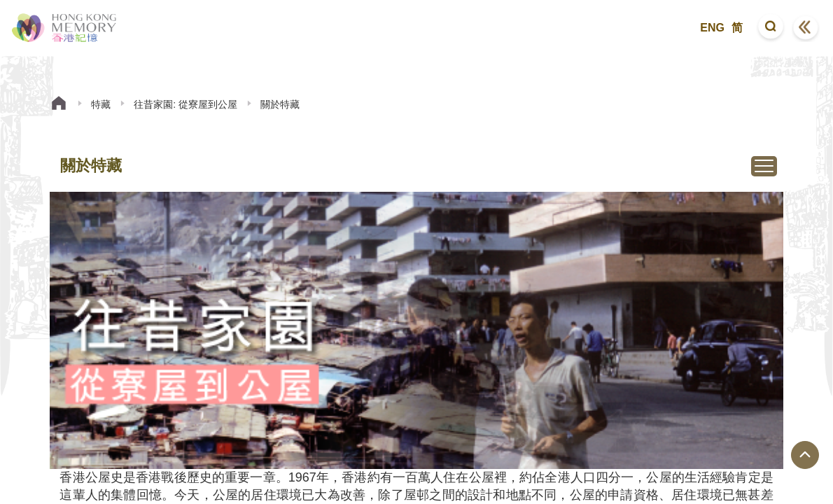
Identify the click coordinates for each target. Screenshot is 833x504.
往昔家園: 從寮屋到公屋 (185, 104)
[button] (771, 28)
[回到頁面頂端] (805, 455)
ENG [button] (712, 28)
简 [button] (737, 28)
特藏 (101, 104)
